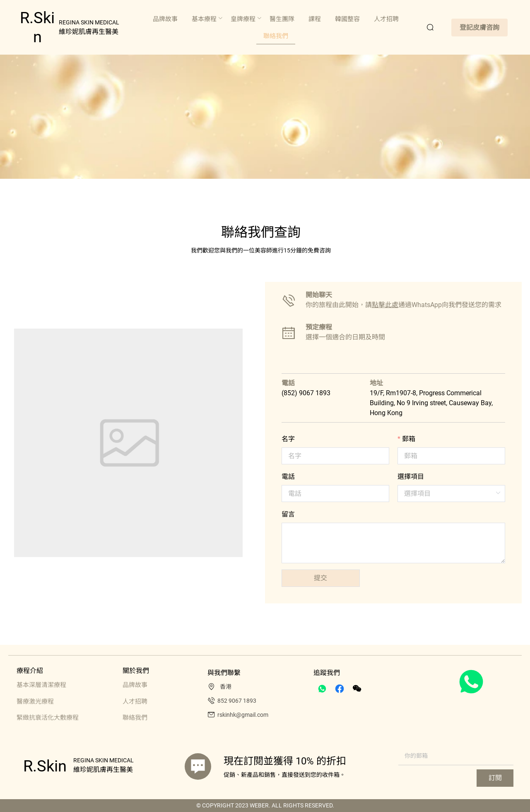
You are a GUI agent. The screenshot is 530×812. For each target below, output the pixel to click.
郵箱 (409, 439)
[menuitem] (165, 19)
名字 (288, 439)
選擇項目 (411, 477)
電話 (288, 477)
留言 (288, 514)
